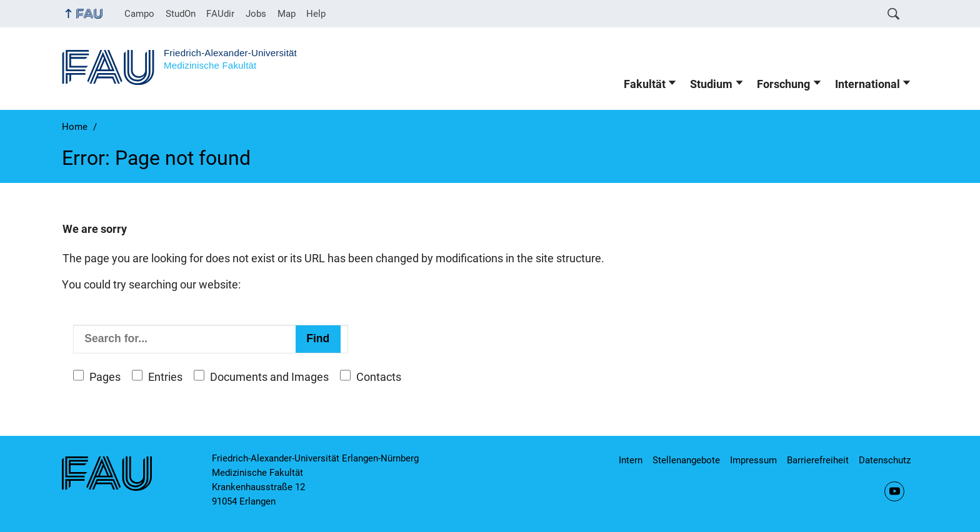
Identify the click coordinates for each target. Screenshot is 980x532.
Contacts (379, 377)
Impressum (753, 460)
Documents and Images (269, 377)
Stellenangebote (686, 460)
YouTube (894, 491)
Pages (105, 377)
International (867, 84)
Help (316, 14)
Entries (165, 377)
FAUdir (220, 14)
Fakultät (645, 84)
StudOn (181, 14)
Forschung (783, 84)
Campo (139, 14)
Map (287, 14)
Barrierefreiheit (818, 460)
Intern (631, 460)
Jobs (256, 14)
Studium (711, 84)
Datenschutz (885, 460)
